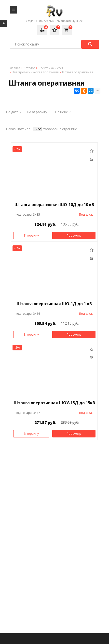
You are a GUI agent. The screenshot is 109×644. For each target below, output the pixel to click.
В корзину (31, 235)
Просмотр (74, 235)
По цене (63, 112)
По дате (14, 112)
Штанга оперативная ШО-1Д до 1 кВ (54, 304)
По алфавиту (38, 112)
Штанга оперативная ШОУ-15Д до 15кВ (54, 403)
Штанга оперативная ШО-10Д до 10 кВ (54, 205)
